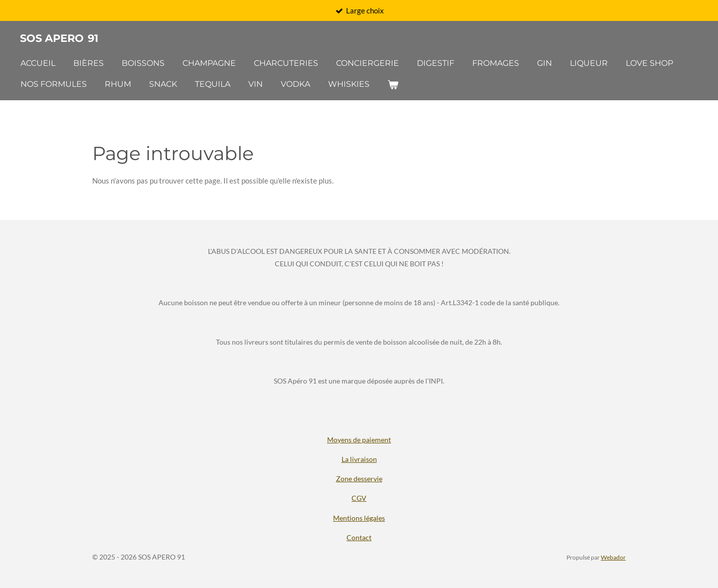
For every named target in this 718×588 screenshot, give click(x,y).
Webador (613, 557)
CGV (359, 498)
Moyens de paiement (359, 440)
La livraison (359, 459)
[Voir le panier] (393, 85)
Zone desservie (359, 479)
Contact (359, 537)
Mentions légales (359, 518)
